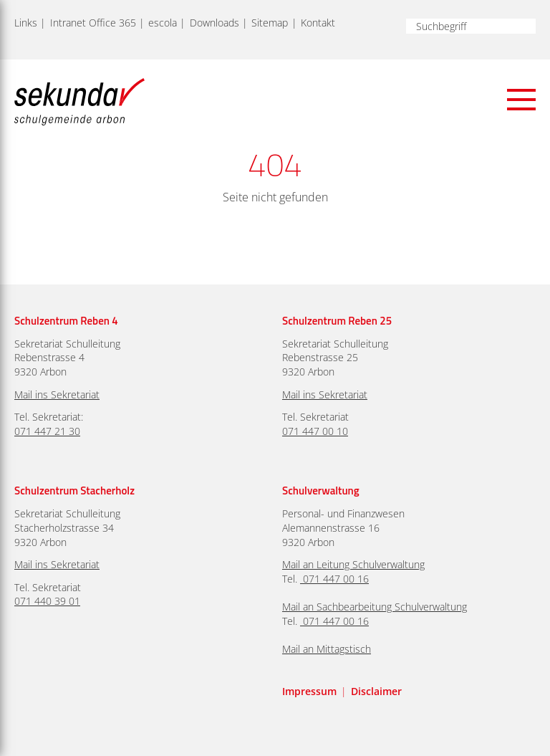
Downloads (214, 23)
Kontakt (318, 23)
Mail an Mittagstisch (327, 649)
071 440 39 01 (47, 601)
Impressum (309, 691)
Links (26, 23)
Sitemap (270, 23)
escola (163, 23)
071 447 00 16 (336, 579)
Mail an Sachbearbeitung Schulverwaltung (375, 607)
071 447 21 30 (47, 431)
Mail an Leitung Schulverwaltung (353, 564)
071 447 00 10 (315, 431)
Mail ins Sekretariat (57, 394)
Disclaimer (376, 691)
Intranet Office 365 (93, 23)
